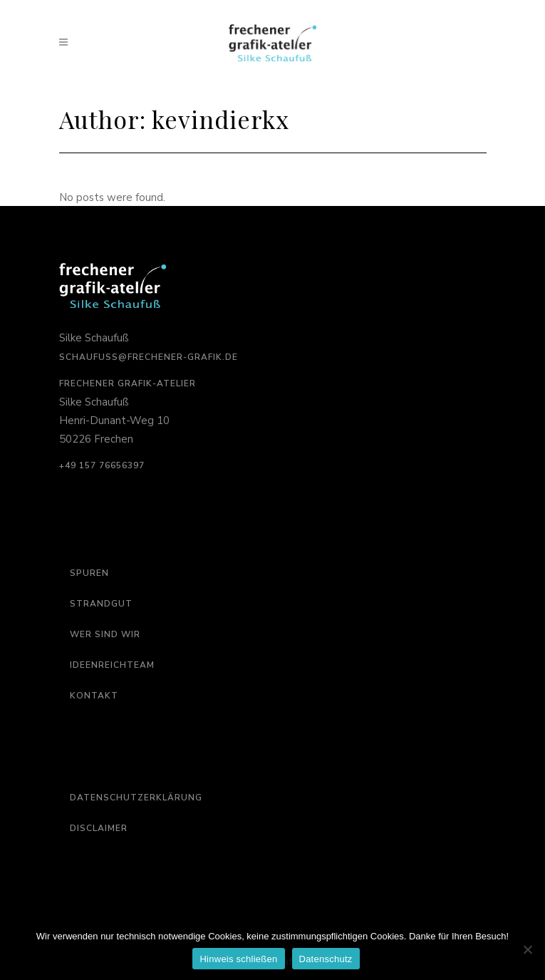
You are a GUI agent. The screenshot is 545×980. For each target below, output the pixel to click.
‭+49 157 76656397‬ (102, 465)
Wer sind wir (105, 634)
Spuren (89, 573)
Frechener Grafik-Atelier (128, 383)
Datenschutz (326, 959)
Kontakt (94, 696)
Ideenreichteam (112, 665)
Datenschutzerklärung (136, 798)
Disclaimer (99, 828)
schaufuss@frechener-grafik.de (149, 357)
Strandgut (101, 604)
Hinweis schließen (238, 959)
